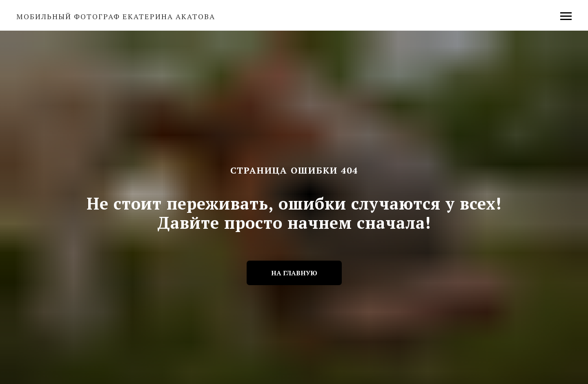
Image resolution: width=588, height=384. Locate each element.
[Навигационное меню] (566, 16)
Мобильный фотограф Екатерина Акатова (116, 16)
